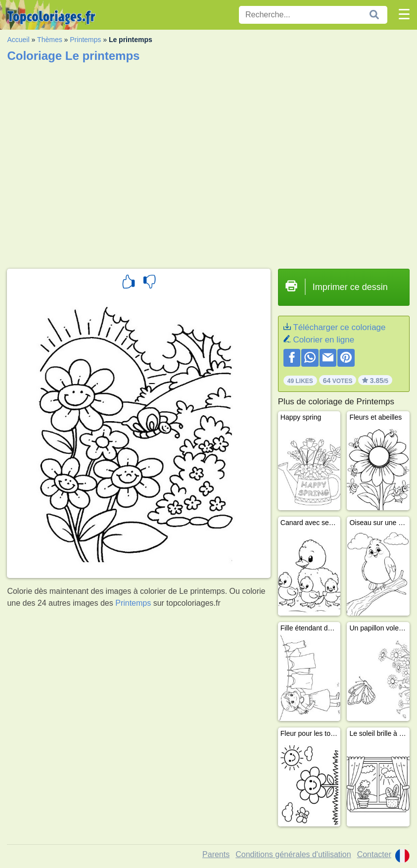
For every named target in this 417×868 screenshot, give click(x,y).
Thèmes (50, 40)
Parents (216, 854)
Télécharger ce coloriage (339, 327)
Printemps (85, 40)
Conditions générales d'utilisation (293, 854)
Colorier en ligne (324, 340)
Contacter (374, 854)
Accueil (18, 40)
